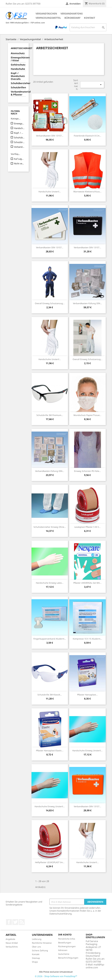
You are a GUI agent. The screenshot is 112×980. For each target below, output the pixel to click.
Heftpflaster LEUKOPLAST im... (50, 862)
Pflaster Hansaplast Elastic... (50, 751)
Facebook (9, 922)
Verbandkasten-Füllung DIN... (87, 303)
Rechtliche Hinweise (42, 943)
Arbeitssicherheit (22, 48)
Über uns (36, 947)
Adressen (63, 950)
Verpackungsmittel (48, 18)
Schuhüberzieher (18, 83)
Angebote (10, 939)
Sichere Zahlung (40, 950)
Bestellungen (65, 943)
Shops (35, 962)
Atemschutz (18, 53)
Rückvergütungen (67, 946)
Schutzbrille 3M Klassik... (50, 695)
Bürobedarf (72, 18)
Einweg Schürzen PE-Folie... (87, 471)
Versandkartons (72, 14)
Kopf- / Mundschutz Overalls (18, 76)
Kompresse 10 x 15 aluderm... (87, 639)
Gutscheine (64, 954)
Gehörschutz (18, 65)
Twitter (15, 922)
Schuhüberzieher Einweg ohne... (50, 527)
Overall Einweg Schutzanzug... (50, 303)
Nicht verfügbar (19, 163)
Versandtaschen (46, 14)
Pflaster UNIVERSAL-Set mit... (87, 583)
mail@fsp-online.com (95, 966)
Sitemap (36, 958)
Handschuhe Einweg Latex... (50, 583)
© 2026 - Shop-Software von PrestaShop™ (56, 976)
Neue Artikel (12, 943)
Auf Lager (19, 159)
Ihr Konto (65, 935)
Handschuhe (18, 69)
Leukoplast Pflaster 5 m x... (87, 527)
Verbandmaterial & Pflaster (18, 93)
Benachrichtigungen (68, 958)
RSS (22, 922)
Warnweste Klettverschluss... (87, 192)
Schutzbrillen (18, 87)
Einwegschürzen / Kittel (18, 59)
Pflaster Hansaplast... (87, 695)
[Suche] (88, 27)
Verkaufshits (12, 947)
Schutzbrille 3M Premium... (50, 415)
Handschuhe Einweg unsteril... (87, 751)
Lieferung (37, 939)
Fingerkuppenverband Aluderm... (50, 639)
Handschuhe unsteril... (50, 192)
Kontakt (90, 18)
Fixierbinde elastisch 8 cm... (87, 136)
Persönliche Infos (67, 939)
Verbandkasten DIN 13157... (50, 136)
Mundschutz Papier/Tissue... (87, 415)
